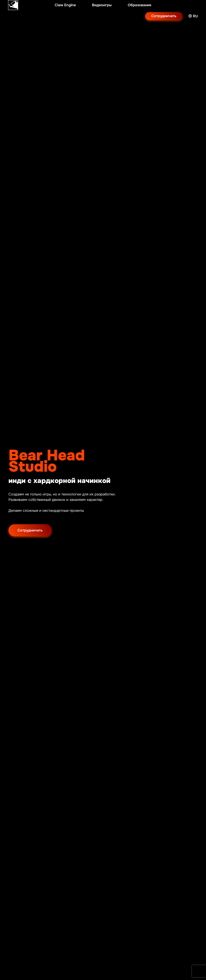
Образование (140, 5)
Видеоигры (102, 5)
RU (193, 16)
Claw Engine (65, 5)
